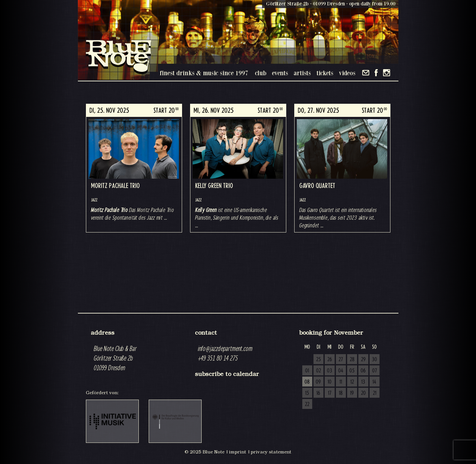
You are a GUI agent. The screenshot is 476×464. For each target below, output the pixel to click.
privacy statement (271, 452)
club (261, 73)
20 (363, 393)
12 (352, 382)
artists (302, 73)
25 (318, 360)
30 (374, 360)
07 (375, 371)
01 (307, 371)
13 (363, 382)
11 (341, 382)
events (280, 73)
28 (352, 360)
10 (330, 382)
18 (341, 393)
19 (352, 393)
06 (363, 371)
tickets (325, 73)
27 (341, 360)
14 (374, 382)
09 (318, 382)
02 (318, 371)
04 (341, 371)
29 (363, 360)
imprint (238, 452)
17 (330, 393)
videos (347, 73)
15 (307, 393)
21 (375, 393)
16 (318, 393)
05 (352, 371)
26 (330, 360)
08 (307, 382)
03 (330, 371)
